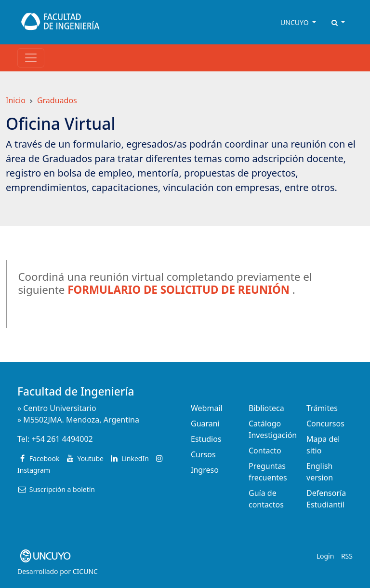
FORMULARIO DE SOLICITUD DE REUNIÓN (178, 290)
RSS (347, 556)
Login (325, 556)
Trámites (322, 408)
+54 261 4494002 (62, 439)
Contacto (265, 451)
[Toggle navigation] (31, 58)
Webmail (207, 408)
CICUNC (85, 571)
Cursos (203, 454)
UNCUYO (295, 22)
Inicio (16, 100)
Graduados (57, 100)
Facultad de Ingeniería (76, 391)
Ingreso (205, 470)
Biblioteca (266, 408)
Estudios (206, 439)
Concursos (325, 424)
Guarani (205, 424)
